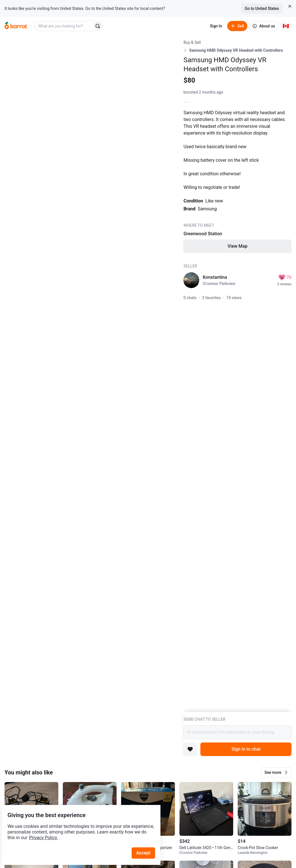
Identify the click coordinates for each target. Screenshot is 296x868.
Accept (147, 840)
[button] (276, 772)
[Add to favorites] (190, 749)
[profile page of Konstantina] (191, 280)
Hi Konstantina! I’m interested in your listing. (237, 732)
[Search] (98, 26)
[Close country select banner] (290, 6)
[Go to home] (16, 26)
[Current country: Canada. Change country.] (286, 26)
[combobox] (64, 26)
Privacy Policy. (77, 824)
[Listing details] (237, 376)
